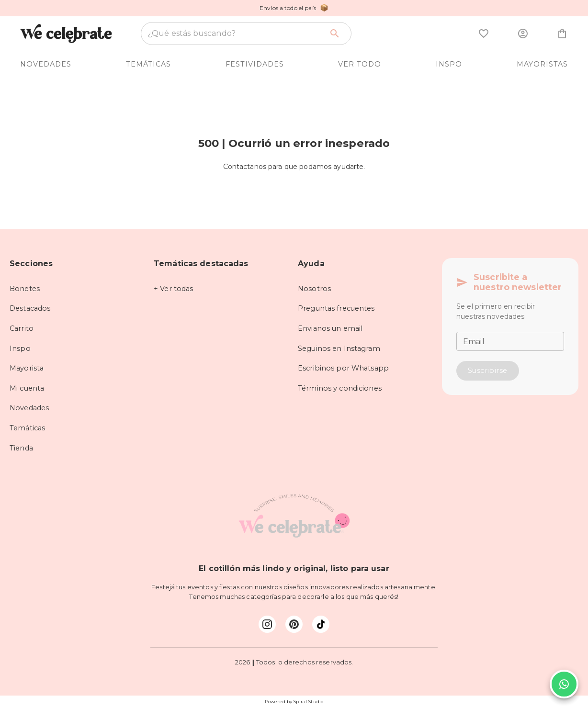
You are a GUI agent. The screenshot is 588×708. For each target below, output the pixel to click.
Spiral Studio (308, 702)
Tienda (21, 448)
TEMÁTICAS (148, 64)
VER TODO (360, 64)
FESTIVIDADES (255, 64)
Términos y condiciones (340, 388)
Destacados (30, 308)
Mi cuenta (27, 388)
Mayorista (27, 368)
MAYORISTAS (542, 64)
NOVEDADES (46, 64)
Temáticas (27, 428)
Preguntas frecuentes (336, 308)
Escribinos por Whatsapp (343, 368)
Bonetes (25, 289)
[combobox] (235, 34)
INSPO (449, 64)
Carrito (22, 328)
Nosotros (314, 289)
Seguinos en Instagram (339, 348)
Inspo (20, 348)
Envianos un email (330, 328)
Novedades (29, 408)
